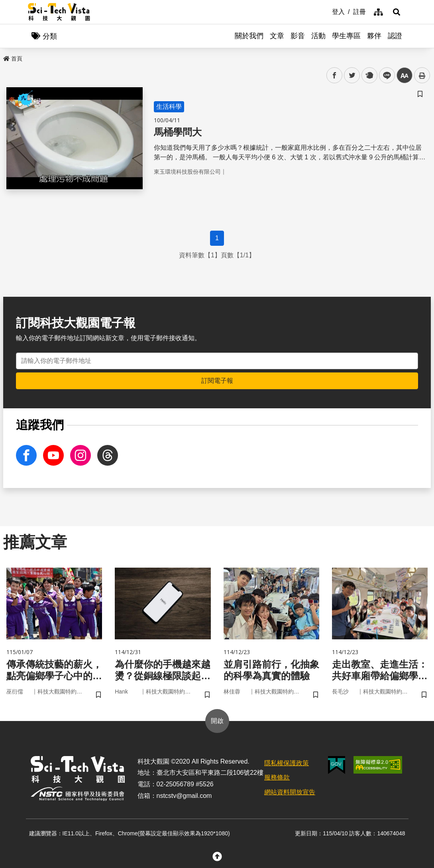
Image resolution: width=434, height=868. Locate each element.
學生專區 (346, 36)
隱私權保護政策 (287, 763)
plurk (369, 75)
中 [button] (405, 75)
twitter (352, 75)
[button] (397, 12)
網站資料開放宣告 (290, 792)
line (384, 75)
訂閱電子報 (217, 381)
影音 (298, 36)
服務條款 (277, 777)
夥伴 (374, 36)
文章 (277, 36)
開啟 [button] (217, 721)
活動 (318, 36)
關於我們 (249, 36)
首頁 (13, 59)
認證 (395, 36)
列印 (422, 75)
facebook (335, 75)
